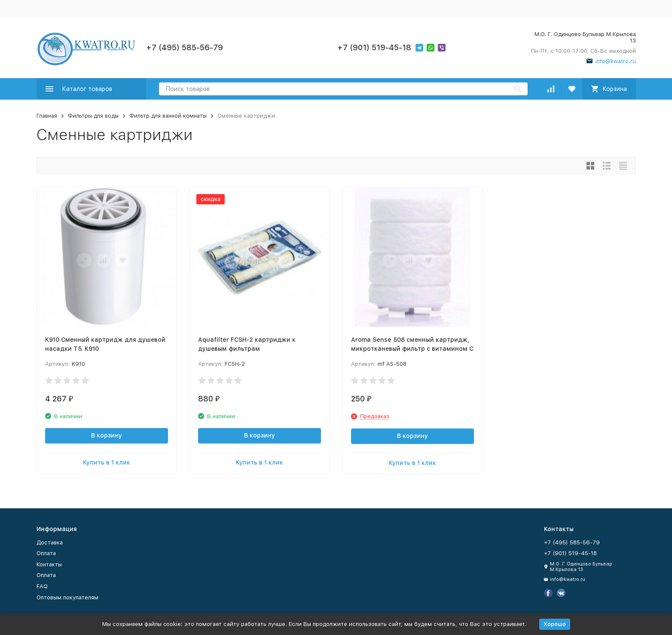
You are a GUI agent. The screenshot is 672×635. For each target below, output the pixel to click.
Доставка (50, 542)
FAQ (42, 586)
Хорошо (555, 624)
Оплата (46, 553)
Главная (47, 116)
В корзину (107, 435)
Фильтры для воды (93, 116)
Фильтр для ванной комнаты (168, 116)
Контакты (49, 564)
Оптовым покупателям (67, 597)
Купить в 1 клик (107, 462)
